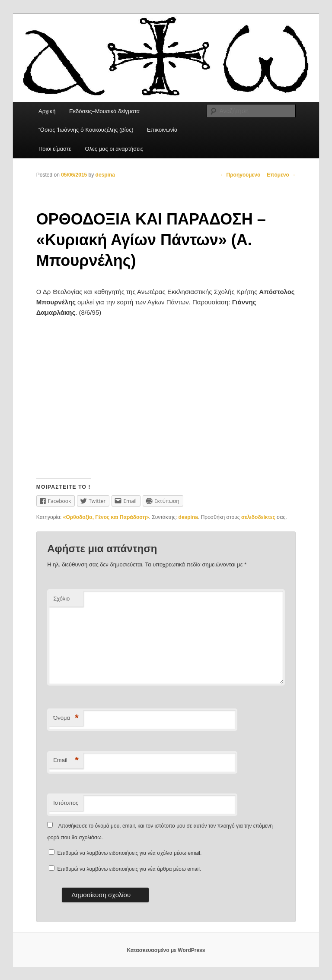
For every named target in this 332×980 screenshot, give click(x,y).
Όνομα (66, 718)
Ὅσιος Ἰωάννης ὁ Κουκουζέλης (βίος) (86, 130)
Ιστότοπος (66, 803)
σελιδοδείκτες (258, 517)
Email (66, 760)
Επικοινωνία (162, 130)
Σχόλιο (61, 599)
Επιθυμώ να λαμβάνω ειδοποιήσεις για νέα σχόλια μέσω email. (130, 853)
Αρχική (47, 111)
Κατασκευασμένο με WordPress (166, 950)
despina (105, 175)
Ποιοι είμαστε (55, 149)
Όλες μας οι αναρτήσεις (114, 149)
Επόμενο (281, 175)
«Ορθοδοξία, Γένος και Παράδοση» (106, 517)
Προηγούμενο (240, 175)
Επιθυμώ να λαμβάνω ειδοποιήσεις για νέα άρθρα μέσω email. (129, 869)
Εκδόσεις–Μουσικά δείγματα (104, 111)
